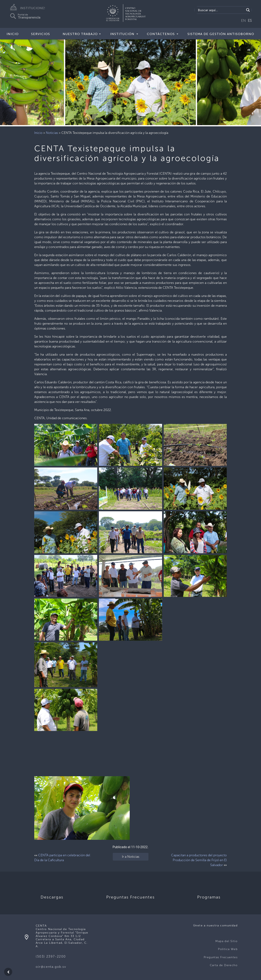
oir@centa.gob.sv (51, 967)
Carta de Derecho (224, 965)
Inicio (13, 34)
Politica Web (228, 949)
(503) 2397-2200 (51, 956)
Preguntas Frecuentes (221, 957)
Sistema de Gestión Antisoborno (221, 34)
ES (250, 21)
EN (243, 21)
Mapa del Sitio (226, 941)
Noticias (52, 133)
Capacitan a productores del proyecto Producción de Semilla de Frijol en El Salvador (199, 860)
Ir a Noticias (131, 857)
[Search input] (221, 10)
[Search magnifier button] (248, 10)
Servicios (40, 34)
